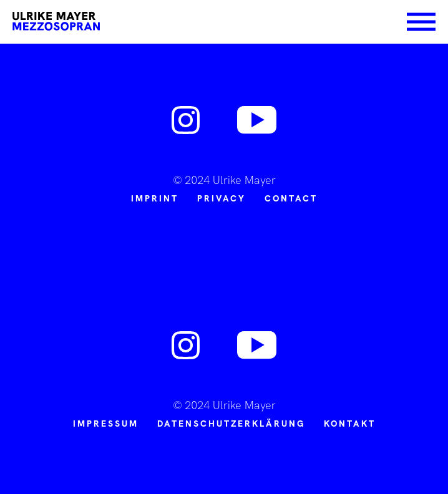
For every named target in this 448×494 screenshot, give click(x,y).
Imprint (155, 198)
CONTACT (291, 198)
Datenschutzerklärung (231, 424)
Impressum (106, 424)
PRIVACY (222, 198)
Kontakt (350, 424)
